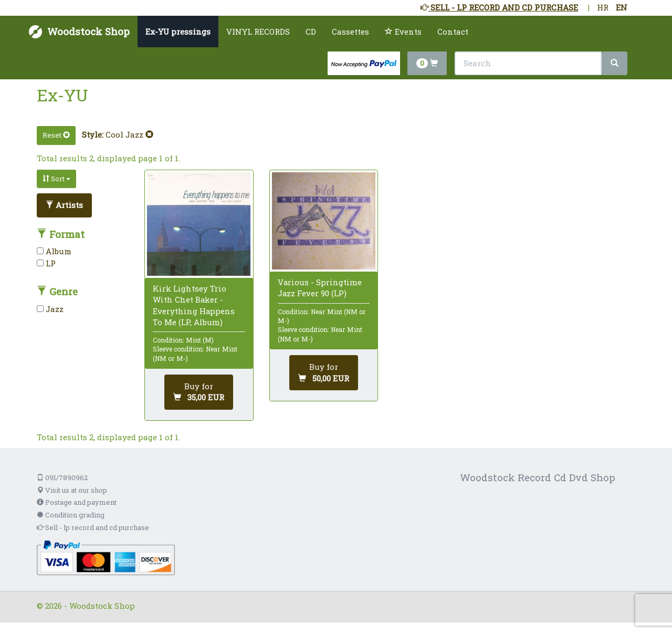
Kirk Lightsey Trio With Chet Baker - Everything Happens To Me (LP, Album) (194, 305)
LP (46, 263)
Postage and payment (77, 502)
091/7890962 (62, 478)
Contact (453, 32)
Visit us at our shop (72, 490)
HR (603, 7)
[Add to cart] (199, 392)
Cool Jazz (129, 134)
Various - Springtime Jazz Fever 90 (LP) (320, 288)
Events (403, 32)
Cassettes (350, 32)
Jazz (50, 309)
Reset (56, 135)
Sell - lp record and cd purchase (93, 527)
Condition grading (71, 515)
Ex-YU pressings (178, 32)
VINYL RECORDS (258, 32)
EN (622, 7)
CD (311, 32)
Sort (56, 179)
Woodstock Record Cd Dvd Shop (538, 477)
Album (54, 251)
